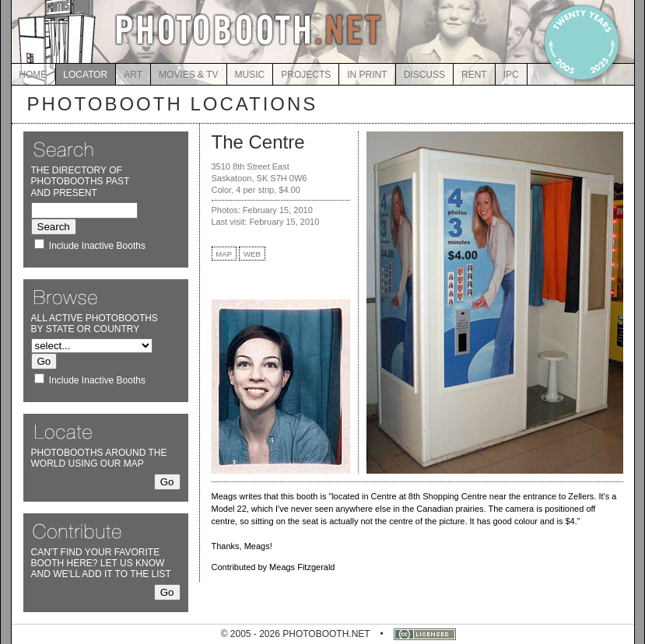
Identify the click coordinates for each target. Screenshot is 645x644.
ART (133, 75)
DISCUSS (424, 75)
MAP (224, 254)
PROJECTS (306, 75)
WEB (252, 254)
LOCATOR (85, 75)
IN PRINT (367, 75)
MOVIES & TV (188, 75)
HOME (33, 75)
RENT (474, 75)
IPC (511, 75)
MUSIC (250, 75)
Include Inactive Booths (97, 246)
